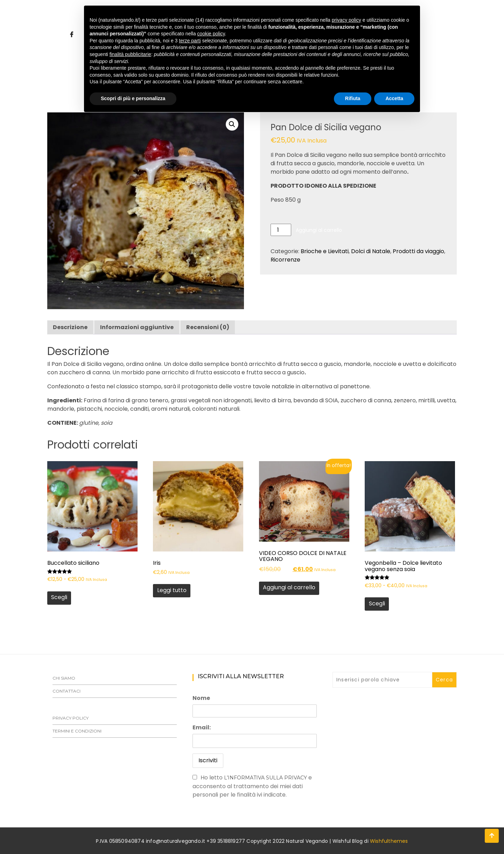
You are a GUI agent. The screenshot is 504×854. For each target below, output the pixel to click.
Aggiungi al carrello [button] (289, 587)
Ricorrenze (285, 260)
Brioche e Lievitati (325, 251)
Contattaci (66, 691)
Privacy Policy (71, 718)
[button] (232, 124)
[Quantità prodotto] (281, 230)
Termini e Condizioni (77, 731)
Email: (202, 727)
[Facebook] (72, 35)
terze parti (190, 41)
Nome (201, 698)
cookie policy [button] (211, 34)
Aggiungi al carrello (319, 230)
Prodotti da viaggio (418, 251)
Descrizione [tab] (70, 327)
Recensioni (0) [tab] (208, 327)
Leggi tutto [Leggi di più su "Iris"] (172, 590)
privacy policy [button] (346, 20)
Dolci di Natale (371, 251)
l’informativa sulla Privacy (265, 778)
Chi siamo (64, 678)
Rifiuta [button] (353, 98)
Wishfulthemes (389, 841)
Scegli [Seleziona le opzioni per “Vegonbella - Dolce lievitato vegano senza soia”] (377, 603)
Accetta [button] (394, 98)
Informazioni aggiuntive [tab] (137, 327)
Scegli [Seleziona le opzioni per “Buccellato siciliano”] (59, 597)
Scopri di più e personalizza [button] (133, 98)
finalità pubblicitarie (130, 54)
